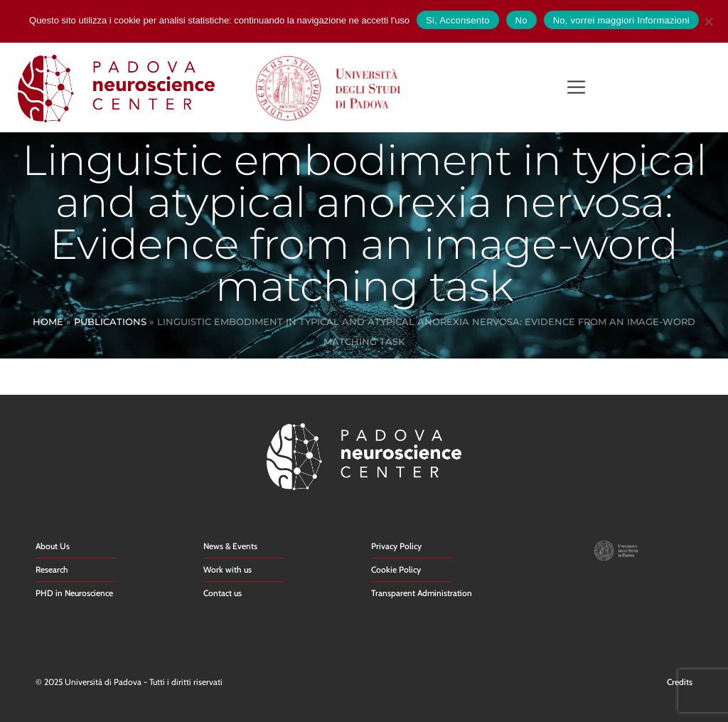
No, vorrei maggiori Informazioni (621, 20)
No (521, 20)
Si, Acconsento (458, 20)
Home (48, 322)
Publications (110, 322)
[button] (576, 89)
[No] (708, 20)
